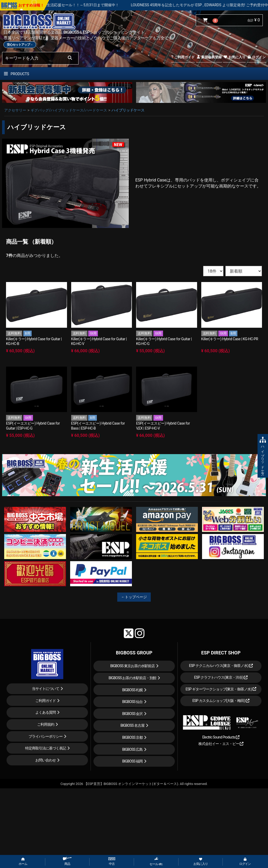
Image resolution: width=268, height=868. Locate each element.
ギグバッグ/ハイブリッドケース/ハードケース (69, 110)
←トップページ (134, 597)
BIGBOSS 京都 (133, 737)
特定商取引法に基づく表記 (46, 748)
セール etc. (156, 861)
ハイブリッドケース (128, 110)
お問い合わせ (46, 760)
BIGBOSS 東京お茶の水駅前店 (132, 666)
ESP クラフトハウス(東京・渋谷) (221, 677)
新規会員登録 (209, 57)
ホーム (23, 862)
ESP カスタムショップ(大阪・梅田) (221, 701)
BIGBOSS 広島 (133, 749)
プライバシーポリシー (46, 736)
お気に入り (234, 57)
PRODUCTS (16, 74)
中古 (112, 861)
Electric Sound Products (221, 737)
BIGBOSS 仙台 (133, 702)
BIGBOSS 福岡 (133, 761)
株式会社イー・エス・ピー (221, 744)
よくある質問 (46, 712)
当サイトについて (46, 689)
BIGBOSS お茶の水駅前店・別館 (133, 678)
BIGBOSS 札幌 (133, 690)
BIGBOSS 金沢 (133, 714)
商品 (67, 861)
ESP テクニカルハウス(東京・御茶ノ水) (221, 666)
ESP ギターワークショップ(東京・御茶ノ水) (221, 689)
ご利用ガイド (183, 57)
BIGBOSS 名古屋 (132, 725)
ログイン (256, 57)
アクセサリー (15, 110)
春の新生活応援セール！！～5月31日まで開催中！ (96, 5)
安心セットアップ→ (20, 45)
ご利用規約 (46, 724)
